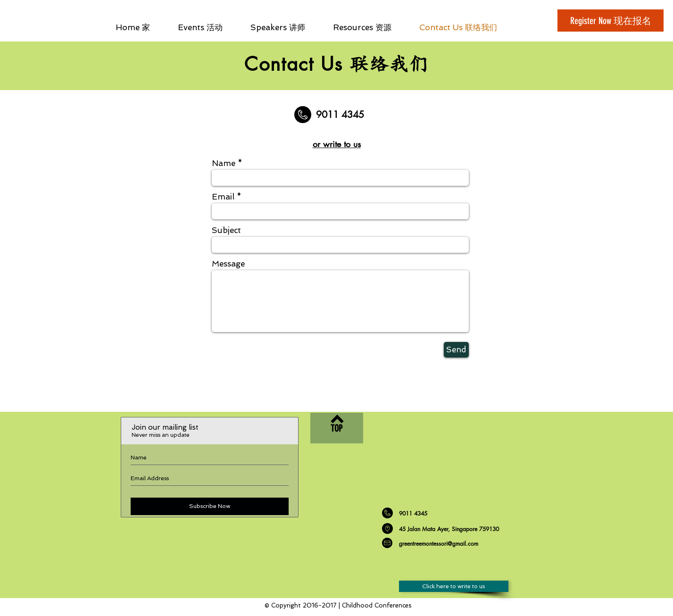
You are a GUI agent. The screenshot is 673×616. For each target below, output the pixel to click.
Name (224, 163)
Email (223, 197)
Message (228, 264)
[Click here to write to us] (454, 586)
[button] (369, 27)
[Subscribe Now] (210, 506)
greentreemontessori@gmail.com (439, 544)
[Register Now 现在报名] (611, 21)
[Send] (456, 350)
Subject (226, 230)
